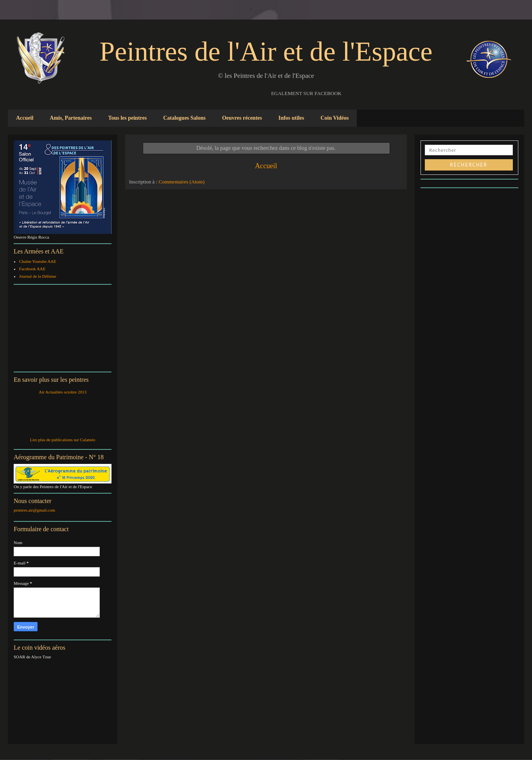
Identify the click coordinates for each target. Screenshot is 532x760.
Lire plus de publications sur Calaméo (62, 440)
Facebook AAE (32, 269)
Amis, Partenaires (71, 118)
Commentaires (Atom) (181, 182)
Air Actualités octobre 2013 (63, 392)
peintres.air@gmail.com (34, 510)
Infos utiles (291, 118)
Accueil (25, 118)
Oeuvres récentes (242, 118)
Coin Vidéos (334, 118)
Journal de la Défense (38, 276)
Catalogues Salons (184, 118)
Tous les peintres (127, 118)
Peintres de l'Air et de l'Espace (266, 51)
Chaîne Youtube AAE (38, 261)
